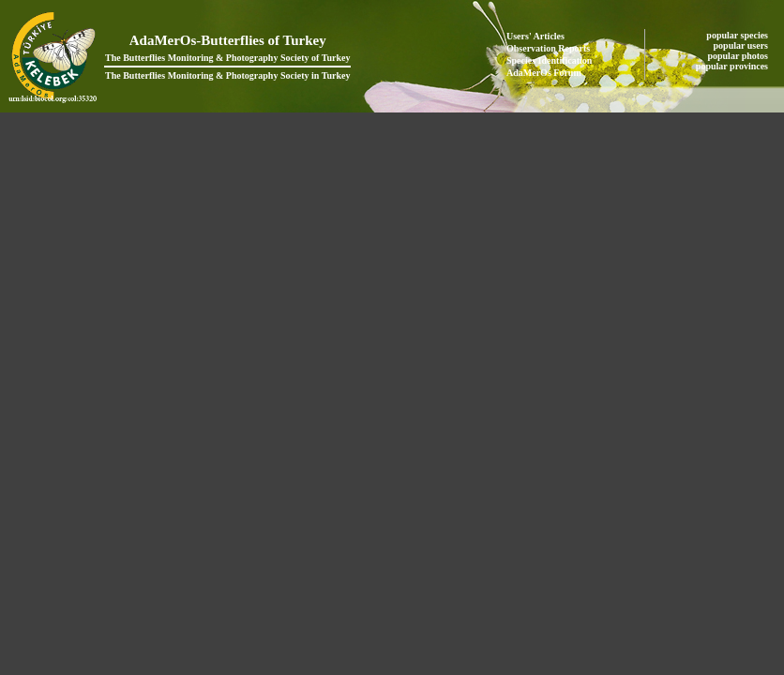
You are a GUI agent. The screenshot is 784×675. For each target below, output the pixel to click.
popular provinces (733, 66)
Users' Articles (535, 36)
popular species (738, 35)
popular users (742, 45)
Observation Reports (548, 48)
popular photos (739, 56)
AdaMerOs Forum (544, 73)
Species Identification (549, 60)
